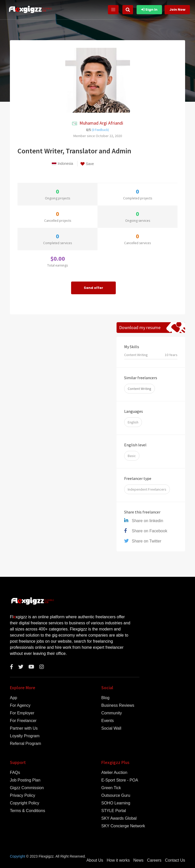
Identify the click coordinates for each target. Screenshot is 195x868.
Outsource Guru (116, 796)
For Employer (22, 713)
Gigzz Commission (27, 788)
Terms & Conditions (28, 811)
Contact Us (175, 860)
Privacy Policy (23, 796)
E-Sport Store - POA (120, 780)
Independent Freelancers (147, 489)
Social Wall (111, 728)
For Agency (20, 705)
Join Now (177, 10)
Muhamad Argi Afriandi (101, 123)
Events (108, 721)
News (138, 860)
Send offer (93, 288)
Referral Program (26, 744)
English (133, 422)
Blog (105, 698)
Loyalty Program (25, 736)
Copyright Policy (25, 803)
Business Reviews (118, 705)
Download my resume (140, 327)
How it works (118, 860)
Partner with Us (24, 728)
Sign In (149, 10)
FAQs (15, 773)
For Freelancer (23, 721)
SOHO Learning (116, 803)
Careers (154, 860)
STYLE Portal (114, 811)
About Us (95, 860)
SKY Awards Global (119, 818)
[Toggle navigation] (113, 10)
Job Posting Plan (25, 780)
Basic (132, 456)
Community (112, 713)
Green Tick (111, 788)
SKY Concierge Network (123, 826)
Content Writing (140, 389)
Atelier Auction (114, 773)
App (13, 698)
